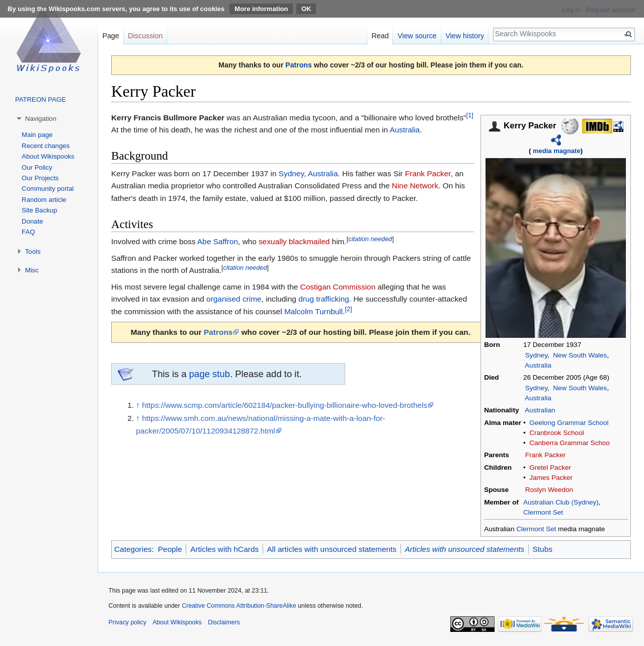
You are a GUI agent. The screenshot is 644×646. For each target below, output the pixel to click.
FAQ (28, 232)
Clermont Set (543, 512)
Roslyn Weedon (549, 490)
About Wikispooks (48, 156)
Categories (133, 549)
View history (465, 36)
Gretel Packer (550, 468)
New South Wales (580, 355)
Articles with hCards (224, 549)
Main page (37, 135)
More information (261, 9)
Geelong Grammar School (569, 423)
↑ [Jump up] (138, 405)
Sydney (536, 355)
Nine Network (415, 186)
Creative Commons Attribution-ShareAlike (239, 606)
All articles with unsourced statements (332, 549)
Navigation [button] (41, 119)
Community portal (48, 189)
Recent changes (46, 146)
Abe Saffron (218, 241)
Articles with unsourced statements (464, 549)
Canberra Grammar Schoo (570, 443)
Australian (540, 410)
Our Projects (40, 178)
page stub (210, 374)
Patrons (298, 65)
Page (110, 36)
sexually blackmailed (294, 241)
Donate (32, 221)
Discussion (145, 36)
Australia (538, 365)
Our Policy (37, 167)
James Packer (551, 478)
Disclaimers (224, 622)
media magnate (557, 151)
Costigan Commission (338, 287)
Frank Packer (546, 455)
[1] (470, 115)
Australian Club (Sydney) (561, 502)
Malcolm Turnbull (313, 311)
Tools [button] (33, 252)
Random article (44, 200)
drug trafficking (324, 299)
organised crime (234, 299)
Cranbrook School (556, 433)
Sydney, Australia (308, 173)
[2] (348, 309)
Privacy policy (128, 622)
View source (417, 36)
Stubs (543, 549)
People (170, 549)
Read (380, 36)
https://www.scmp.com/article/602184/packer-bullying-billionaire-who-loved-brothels (285, 405)
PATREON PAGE (41, 99)
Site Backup (39, 210)
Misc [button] (32, 270)
